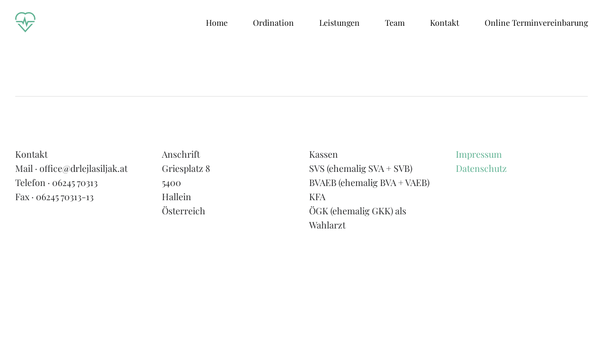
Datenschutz (481, 168)
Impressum (479, 154)
